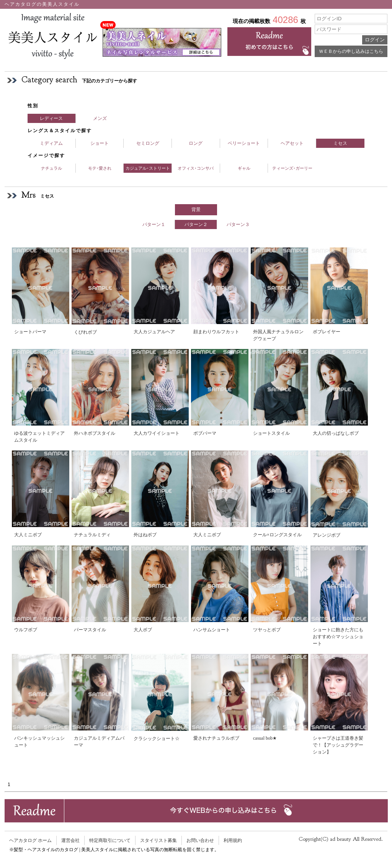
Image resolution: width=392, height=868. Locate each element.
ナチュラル (51, 168)
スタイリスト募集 (158, 840)
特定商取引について (110, 840)
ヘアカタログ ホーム (30, 840)
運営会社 (70, 840)
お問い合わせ (200, 840)
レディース (51, 118)
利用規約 (233, 840)
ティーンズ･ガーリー (292, 168)
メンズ (100, 118)
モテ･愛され (100, 168)
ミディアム (51, 143)
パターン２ (196, 224)
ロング (196, 143)
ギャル (244, 168)
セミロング (148, 143)
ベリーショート (244, 143)
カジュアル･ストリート (148, 168)
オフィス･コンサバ (196, 168)
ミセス (340, 143)
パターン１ (154, 224)
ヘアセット (292, 143)
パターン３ (238, 224)
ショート (100, 143)
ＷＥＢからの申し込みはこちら (351, 51)
